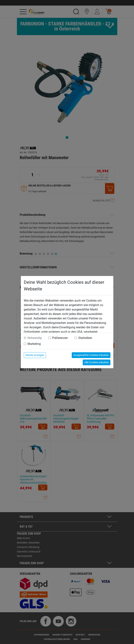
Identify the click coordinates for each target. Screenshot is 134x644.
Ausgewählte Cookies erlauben (91, 355)
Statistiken (85, 338)
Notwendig (35, 338)
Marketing (34, 344)
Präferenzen (60, 338)
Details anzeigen (35, 355)
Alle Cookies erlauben (97, 362)
